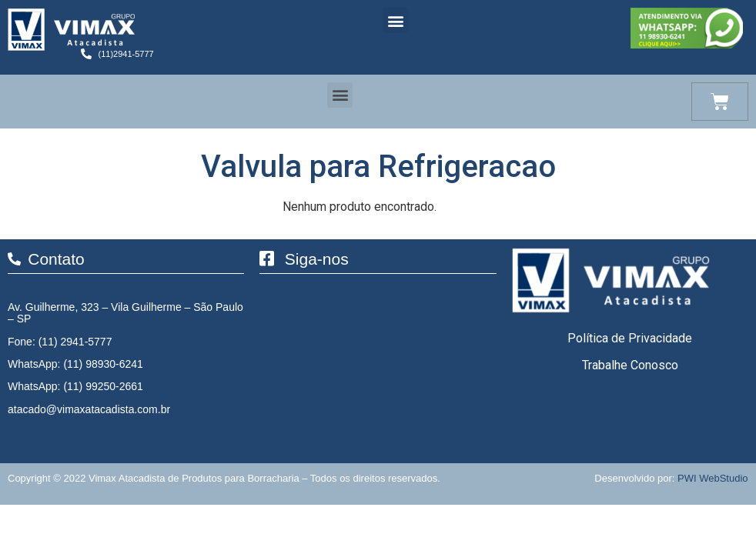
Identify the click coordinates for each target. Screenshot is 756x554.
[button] (395, 20)
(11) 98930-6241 (103, 364)
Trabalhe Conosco (630, 365)
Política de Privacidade (630, 338)
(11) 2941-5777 (75, 342)
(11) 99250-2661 (103, 386)
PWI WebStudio (713, 478)
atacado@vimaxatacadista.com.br (89, 409)
